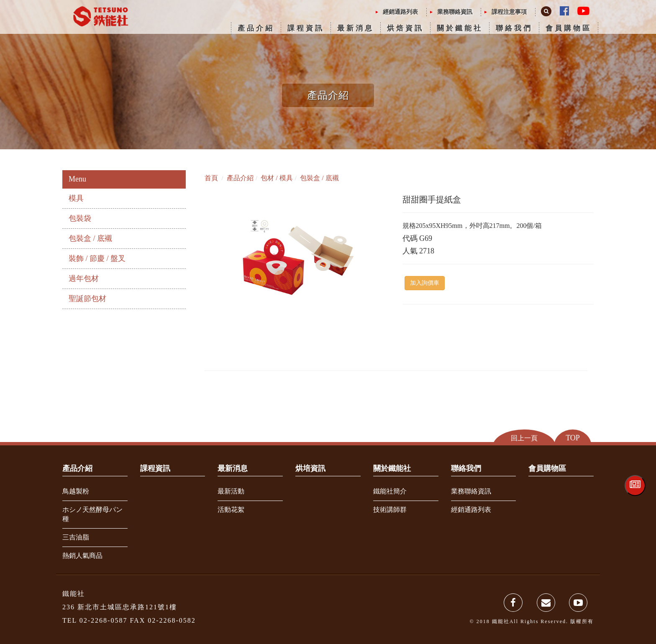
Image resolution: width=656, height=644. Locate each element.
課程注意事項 (509, 12)
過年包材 (84, 279)
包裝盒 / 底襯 (90, 238)
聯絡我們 (514, 28)
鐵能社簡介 (390, 491)
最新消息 (356, 28)
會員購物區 (569, 28)
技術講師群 (390, 510)
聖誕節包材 (87, 299)
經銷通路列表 (400, 12)
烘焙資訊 (405, 28)
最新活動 (231, 491)
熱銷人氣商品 (82, 556)
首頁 (211, 178)
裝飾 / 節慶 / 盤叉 (97, 258)
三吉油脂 (76, 537)
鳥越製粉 (76, 491)
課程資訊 (306, 28)
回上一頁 (524, 438)
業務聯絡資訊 (455, 12)
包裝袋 (80, 218)
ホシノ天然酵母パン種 (92, 514)
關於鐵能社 (460, 28)
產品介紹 (256, 28)
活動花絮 (231, 510)
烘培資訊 (310, 468)
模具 (76, 198)
